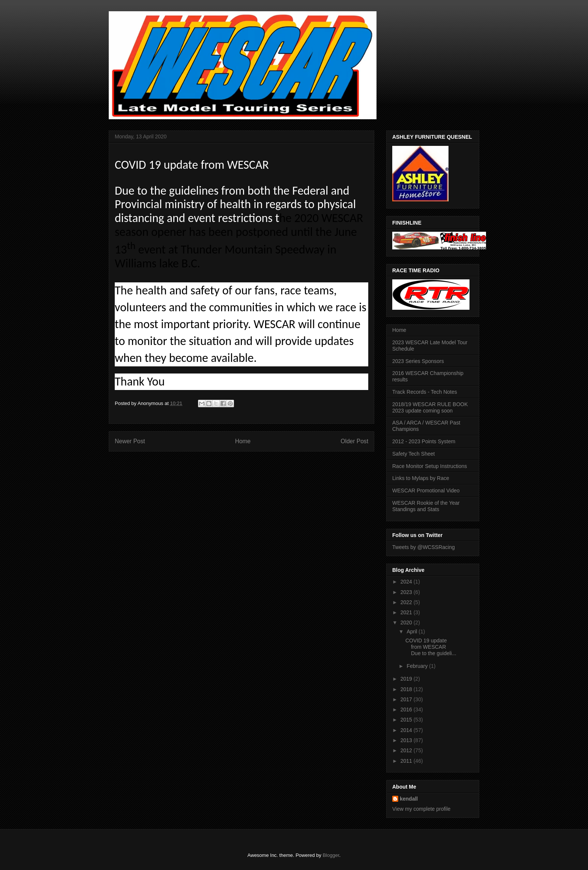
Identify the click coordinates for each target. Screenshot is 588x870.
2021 (407, 612)
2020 (407, 622)
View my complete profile (421, 809)
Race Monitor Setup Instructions (430, 466)
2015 (407, 720)
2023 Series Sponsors (418, 361)
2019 (407, 679)
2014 (407, 730)
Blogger (331, 855)
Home (243, 441)
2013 (407, 740)
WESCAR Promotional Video (426, 490)
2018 (407, 689)
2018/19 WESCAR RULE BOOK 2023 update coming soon (430, 407)
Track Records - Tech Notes (425, 392)
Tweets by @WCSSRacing (424, 547)
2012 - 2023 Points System (424, 441)
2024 (407, 582)
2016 (407, 709)
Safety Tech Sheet (413, 454)
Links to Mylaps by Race (421, 478)
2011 (407, 761)
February (418, 666)
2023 (407, 592)
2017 (407, 699)
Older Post (354, 441)
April (412, 631)
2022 (407, 602)
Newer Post (130, 441)
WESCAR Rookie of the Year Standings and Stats (426, 506)
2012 (407, 750)
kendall (409, 799)
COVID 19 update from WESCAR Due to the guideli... (431, 647)
